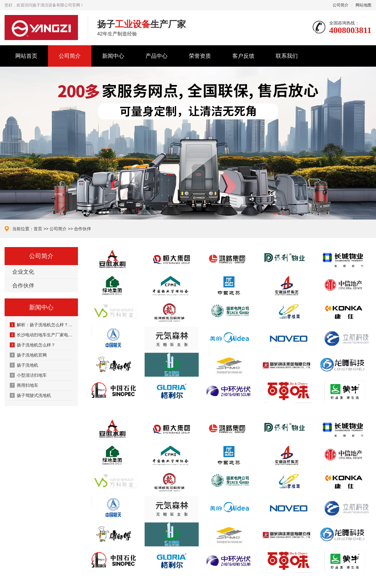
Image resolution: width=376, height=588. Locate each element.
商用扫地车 (24, 385)
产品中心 (157, 56)
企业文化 (23, 272)
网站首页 (26, 56)
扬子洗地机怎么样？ (33, 345)
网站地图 (363, 5)
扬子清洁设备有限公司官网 (42, 28)
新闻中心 (113, 56)
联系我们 (287, 56)
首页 (38, 229)
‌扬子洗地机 (24, 365)
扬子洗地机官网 (28, 355)
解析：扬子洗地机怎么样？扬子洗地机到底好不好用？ (42, 325)
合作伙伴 (83, 229)
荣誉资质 (200, 56)
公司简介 (341, 5)
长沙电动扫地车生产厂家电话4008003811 (42, 335)
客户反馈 (243, 56)
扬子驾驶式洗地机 (30, 395)
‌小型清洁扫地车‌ (28, 375)
